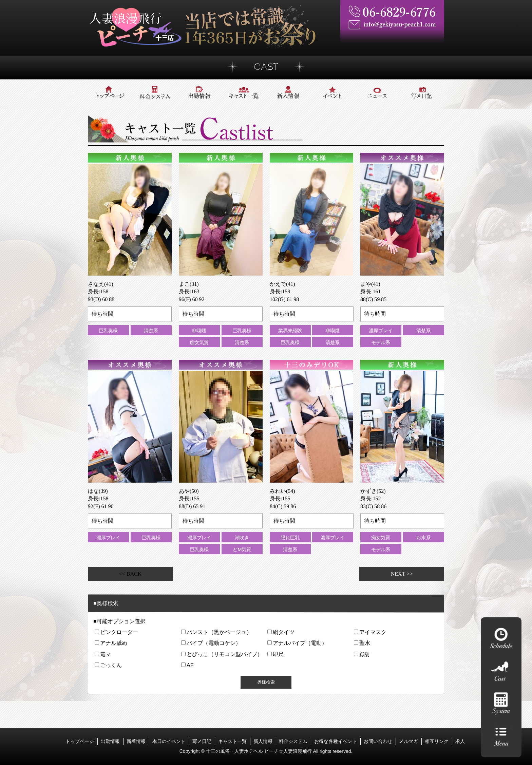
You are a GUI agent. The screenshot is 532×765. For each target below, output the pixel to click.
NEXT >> (402, 574)
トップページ (80, 741)
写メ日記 (202, 741)
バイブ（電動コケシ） (213, 643)
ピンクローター (119, 632)
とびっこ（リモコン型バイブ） (224, 654)
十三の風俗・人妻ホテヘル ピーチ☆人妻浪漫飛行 (260, 751)
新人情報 (263, 741)
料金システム (293, 741)
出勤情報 (110, 741)
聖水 (364, 643)
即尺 (278, 654)
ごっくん (111, 665)
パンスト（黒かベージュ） (219, 632)
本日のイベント (169, 741)
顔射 (364, 654)
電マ (106, 654)
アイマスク (373, 632)
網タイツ (284, 632)
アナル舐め (114, 643)
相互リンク (437, 741)
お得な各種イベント (336, 741)
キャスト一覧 (232, 741)
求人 (460, 741)
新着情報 (136, 741)
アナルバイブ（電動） (300, 643)
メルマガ (408, 741)
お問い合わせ (378, 741)
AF (190, 665)
